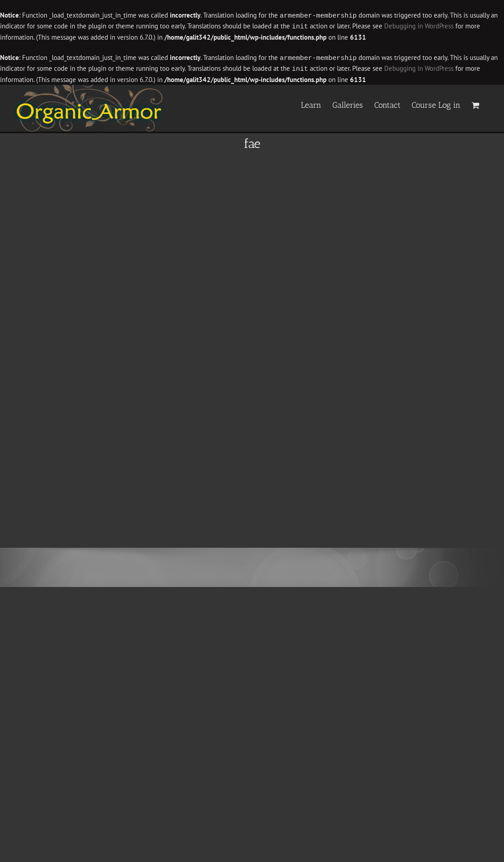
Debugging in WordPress (419, 26)
